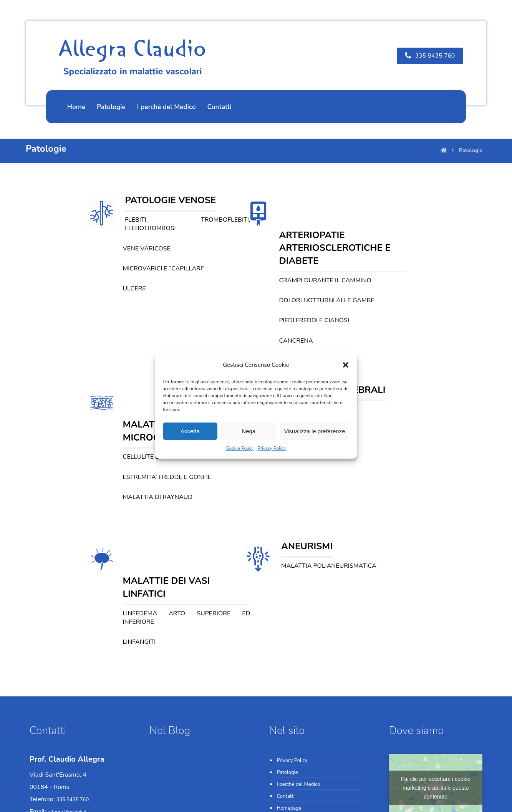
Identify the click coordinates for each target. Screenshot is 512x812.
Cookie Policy (240, 448)
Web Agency (227, 799)
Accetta (190, 431)
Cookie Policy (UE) (297, 716)
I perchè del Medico (298, 680)
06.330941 (69, 744)
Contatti (285, 692)
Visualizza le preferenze (315, 431)
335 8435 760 (73, 695)
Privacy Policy (272, 448)
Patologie (287, 668)
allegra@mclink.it (67, 708)
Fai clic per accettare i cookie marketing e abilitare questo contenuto (436, 683)
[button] (346, 365)
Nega (249, 431)
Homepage (289, 704)
